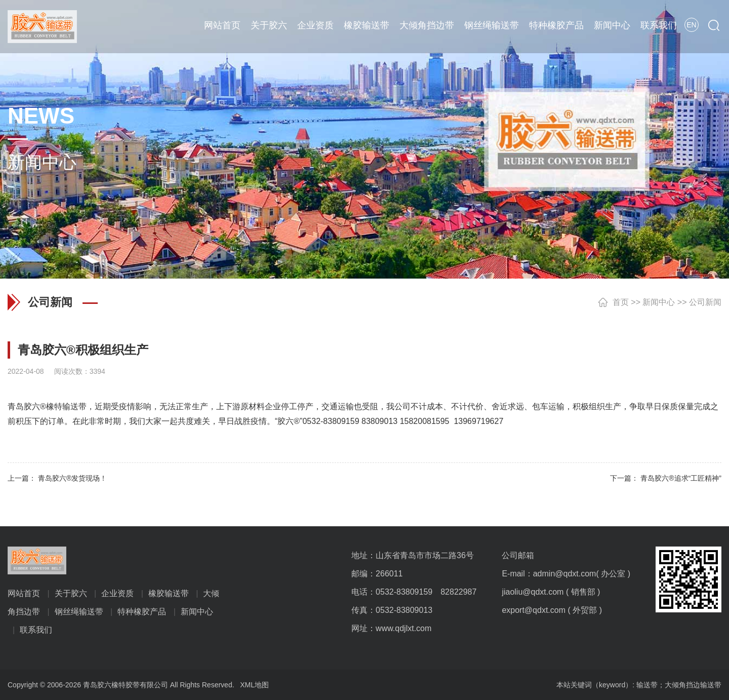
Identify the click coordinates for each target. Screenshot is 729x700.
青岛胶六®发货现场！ (72, 478)
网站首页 (222, 25)
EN (691, 25)
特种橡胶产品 (556, 25)
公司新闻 (705, 302)
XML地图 (254, 685)
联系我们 (659, 25)
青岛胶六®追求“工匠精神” (681, 478)
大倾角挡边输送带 (693, 685)
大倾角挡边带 (427, 25)
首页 (621, 302)
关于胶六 (269, 25)
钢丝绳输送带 (492, 25)
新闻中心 (612, 25)
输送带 (647, 685)
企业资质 (315, 25)
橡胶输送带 (367, 25)
